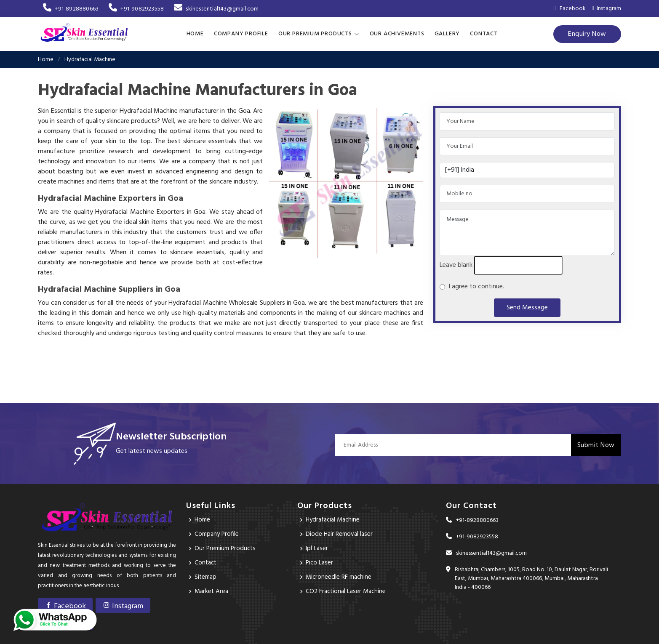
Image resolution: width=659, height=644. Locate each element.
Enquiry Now (587, 34)
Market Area (212, 591)
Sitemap (206, 577)
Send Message (527, 307)
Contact (484, 33)
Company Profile (241, 33)
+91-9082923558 (136, 9)
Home (195, 33)
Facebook (65, 605)
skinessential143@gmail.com (216, 9)
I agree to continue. (475, 286)
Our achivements (397, 33)
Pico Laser (320, 562)
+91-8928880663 (71, 9)
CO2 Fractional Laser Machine (348, 591)
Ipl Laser (317, 548)
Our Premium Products (227, 548)
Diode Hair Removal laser (340, 534)
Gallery (447, 33)
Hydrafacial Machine (335, 519)
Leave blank (456, 265)
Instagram (607, 9)
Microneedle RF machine (340, 577)
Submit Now (596, 444)
